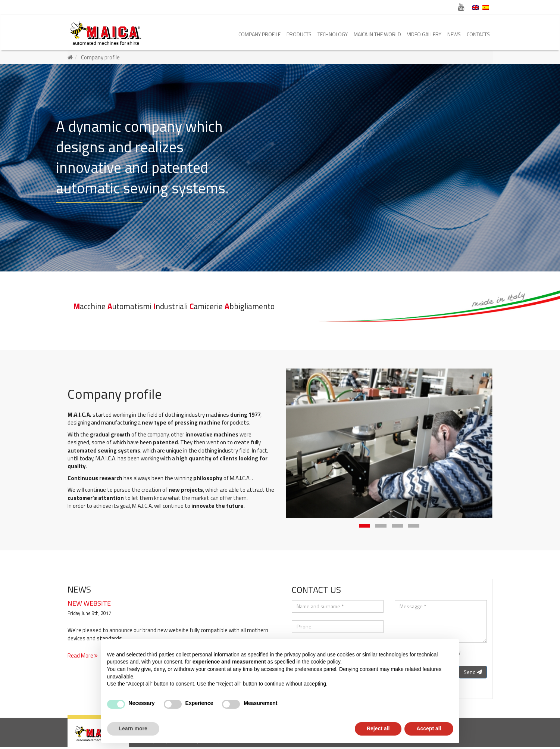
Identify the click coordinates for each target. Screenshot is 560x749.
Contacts (478, 34)
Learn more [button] (133, 728)
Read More (83, 658)
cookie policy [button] (326, 662)
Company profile (259, 34)
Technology (333, 34)
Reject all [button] (378, 728)
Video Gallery (424, 34)
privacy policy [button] (300, 655)
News (454, 34)
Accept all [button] (429, 728)
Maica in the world (377, 34)
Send (473, 674)
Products (299, 34)
